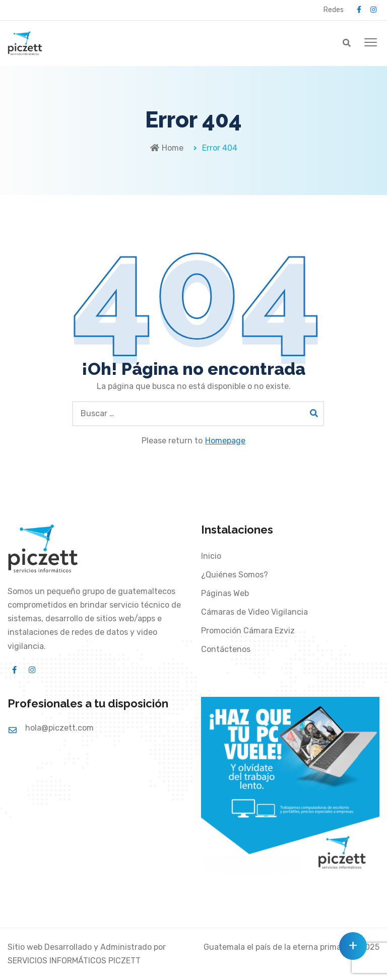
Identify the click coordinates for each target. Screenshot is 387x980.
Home (167, 148)
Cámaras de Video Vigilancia (254, 612)
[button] (371, 43)
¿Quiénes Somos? (235, 575)
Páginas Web (225, 593)
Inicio (211, 556)
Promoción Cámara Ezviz (248, 631)
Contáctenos (226, 649)
